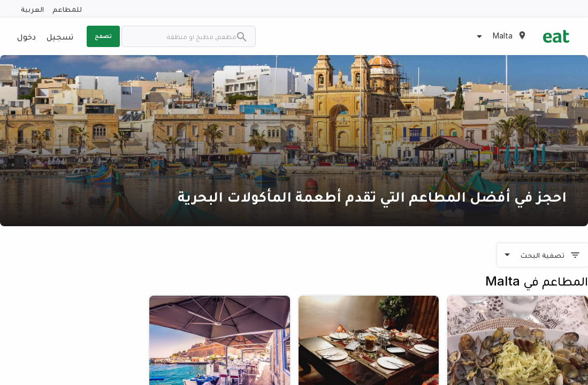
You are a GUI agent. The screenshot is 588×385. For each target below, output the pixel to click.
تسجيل (60, 36)
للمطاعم (67, 9)
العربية (32, 9)
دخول (26, 36)
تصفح (103, 36)
